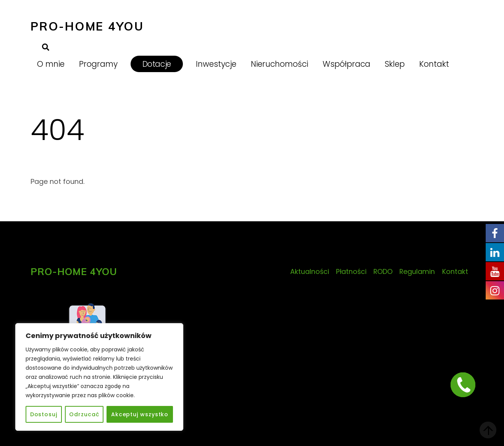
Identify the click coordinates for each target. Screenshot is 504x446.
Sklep (395, 64)
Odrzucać (84, 414)
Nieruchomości (279, 64)
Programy (98, 64)
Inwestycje (216, 64)
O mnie (51, 64)
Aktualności (310, 271)
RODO (383, 271)
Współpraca (346, 64)
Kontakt (434, 64)
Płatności (351, 271)
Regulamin (417, 271)
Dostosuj (44, 414)
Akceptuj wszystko (140, 414)
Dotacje (157, 64)
